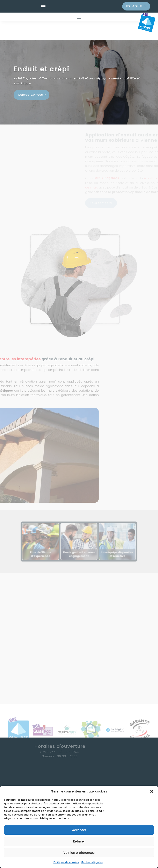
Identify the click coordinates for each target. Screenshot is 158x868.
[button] (152, 791)
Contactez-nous (30, 77)
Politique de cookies (66, 862)
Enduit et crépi (42, 52)
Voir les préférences (79, 853)
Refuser (79, 841)
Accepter (79, 830)
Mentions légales (92, 862)
